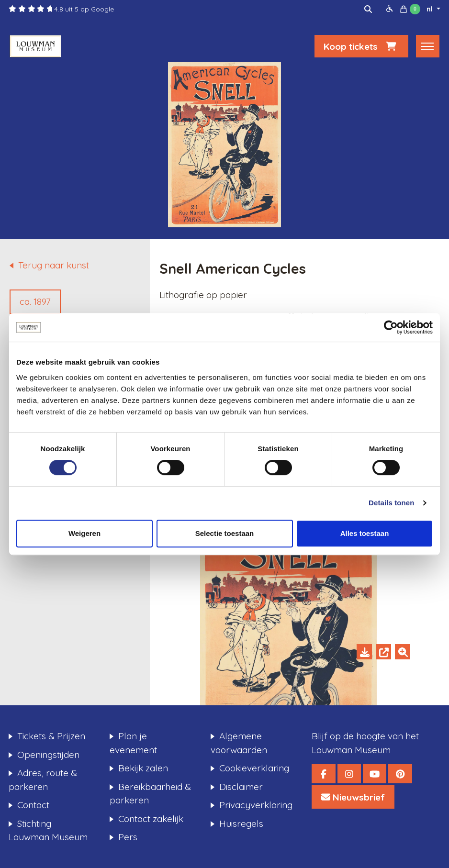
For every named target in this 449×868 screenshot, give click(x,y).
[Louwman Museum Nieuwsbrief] (353, 797)
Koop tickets (361, 46)
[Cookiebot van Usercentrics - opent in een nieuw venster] (391, 327)
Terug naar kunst (54, 265)
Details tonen (391, 503)
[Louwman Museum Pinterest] (400, 774)
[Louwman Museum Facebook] (323, 774)
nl (431, 9)
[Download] (364, 652)
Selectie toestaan (225, 533)
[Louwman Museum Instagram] (349, 774)
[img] (368, 9)
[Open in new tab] (383, 652)
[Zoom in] (403, 652)
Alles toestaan (365, 533)
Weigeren (84, 533)
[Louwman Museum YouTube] (375, 774)
